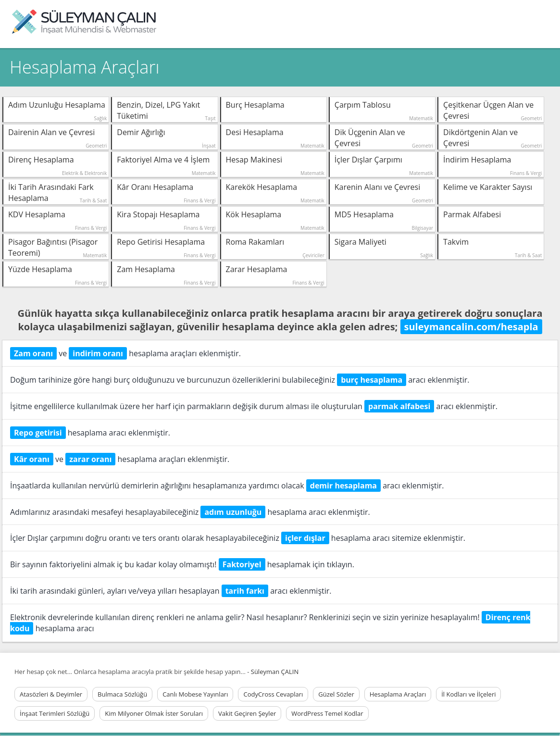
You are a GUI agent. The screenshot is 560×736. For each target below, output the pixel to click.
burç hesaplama (372, 380)
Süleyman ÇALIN (275, 672)
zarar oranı (90, 459)
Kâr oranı (32, 459)
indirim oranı (98, 353)
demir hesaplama (343, 486)
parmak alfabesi (399, 406)
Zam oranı (33, 353)
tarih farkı (245, 591)
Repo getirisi (38, 433)
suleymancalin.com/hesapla (471, 327)
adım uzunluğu (233, 512)
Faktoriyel (242, 564)
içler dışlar (305, 538)
